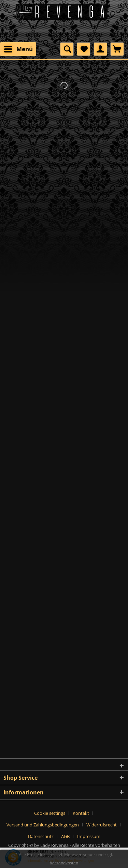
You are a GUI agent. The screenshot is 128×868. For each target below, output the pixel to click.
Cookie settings (50, 813)
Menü (18, 48)
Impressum (89, 836)
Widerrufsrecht (102, 825)
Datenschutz (41, 836)
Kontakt (81, 813)
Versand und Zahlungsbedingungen (43, 825)
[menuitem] (18, 49)
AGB (65, 836)
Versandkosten (64, 863)
